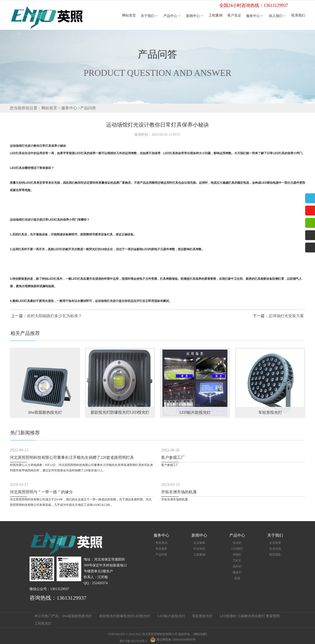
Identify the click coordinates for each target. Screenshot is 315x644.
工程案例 (216, 15)
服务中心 (255, 16)
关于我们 (150, 16)
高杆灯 (237, 566)
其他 (237, 578)
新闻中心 (195, 16)
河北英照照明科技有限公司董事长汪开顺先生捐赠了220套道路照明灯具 (72, 457)
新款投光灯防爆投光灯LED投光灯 (125, 616)
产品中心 (172, 16)
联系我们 (298, 15)
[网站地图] (200, 634)
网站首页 (129, 15)
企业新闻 (199, 543)
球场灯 (237, 555)
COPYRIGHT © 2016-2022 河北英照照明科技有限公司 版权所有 (149, 634)
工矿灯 (237, 561)
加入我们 (278, 16)
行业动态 (199, 549)
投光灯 (237, 543)
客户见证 (234, 15)
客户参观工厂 (173, 457)
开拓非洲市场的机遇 (179, 492)
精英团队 (275, 555)
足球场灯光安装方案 (286, 316)
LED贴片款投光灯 (171, 616)
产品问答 (88, 108)
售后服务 (161, 549)
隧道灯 (237, 572)
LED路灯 (237, 549)
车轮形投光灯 (202, 616)
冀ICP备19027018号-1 (133, 641)
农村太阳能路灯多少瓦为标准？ (54, 316)
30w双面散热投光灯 (77, 616)
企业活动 (275, 549)
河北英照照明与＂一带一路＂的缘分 (41, 492)
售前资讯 (161, 543)
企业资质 (275, 543)
